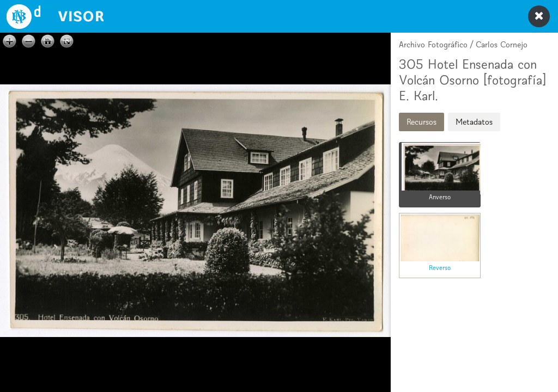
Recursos (421, 122)
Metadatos (474, 122)
